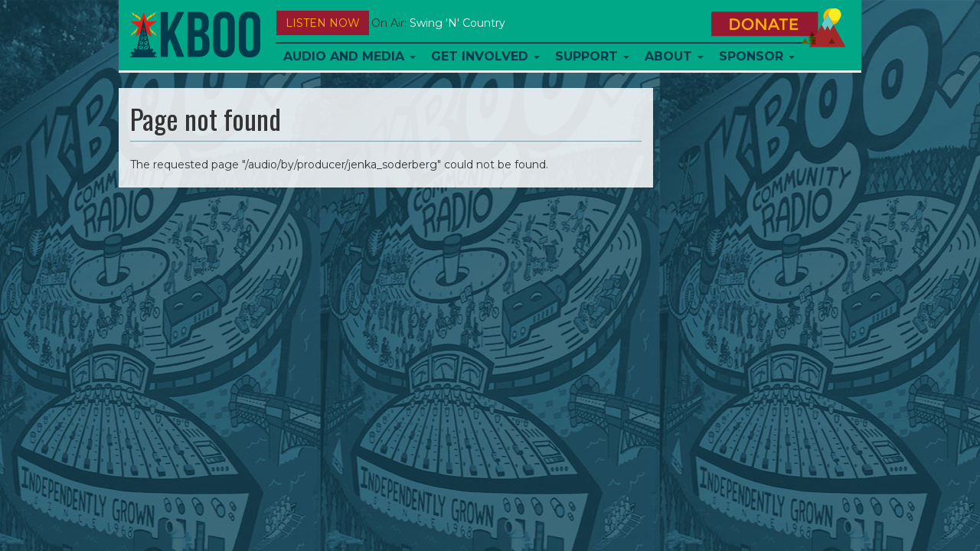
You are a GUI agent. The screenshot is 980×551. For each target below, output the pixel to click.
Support (592, 56)
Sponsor (757, 56)
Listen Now (323, 23)
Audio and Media (350, 56)
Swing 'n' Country (457, 23)
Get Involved (485, 56)
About (674, 56)
